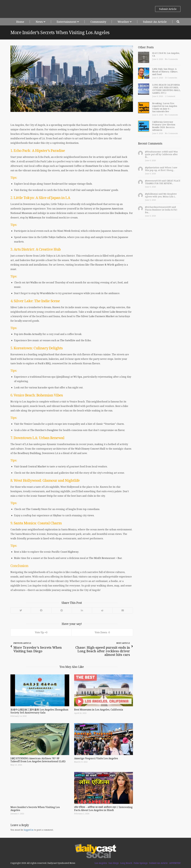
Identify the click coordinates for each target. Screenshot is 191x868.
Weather (123, 22)
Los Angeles (101, 863)
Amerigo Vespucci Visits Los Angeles (96, 758)
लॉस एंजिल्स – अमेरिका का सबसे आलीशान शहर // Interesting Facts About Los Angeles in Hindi (103, 809)
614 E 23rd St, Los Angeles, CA (166, 54)
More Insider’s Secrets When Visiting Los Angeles (35, 809)
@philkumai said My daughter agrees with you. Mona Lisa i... (161, 195)
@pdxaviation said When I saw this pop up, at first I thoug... (161, 169)
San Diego (114, 863)
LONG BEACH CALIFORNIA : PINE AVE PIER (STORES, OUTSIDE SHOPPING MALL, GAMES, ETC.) (166, 89)
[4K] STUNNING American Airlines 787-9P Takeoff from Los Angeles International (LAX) (38, 760)
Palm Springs (141, 863)
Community (98, 22)
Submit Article (168, 9)
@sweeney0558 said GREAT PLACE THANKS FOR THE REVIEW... (163, 182)
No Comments (171, 59)
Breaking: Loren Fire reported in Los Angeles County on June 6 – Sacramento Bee (165, 107)
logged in (29, 830)
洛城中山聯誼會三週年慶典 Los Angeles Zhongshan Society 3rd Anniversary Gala (39, 711)
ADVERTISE (175, 863)
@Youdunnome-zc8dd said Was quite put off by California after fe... (161, 154)
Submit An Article (155, 22)
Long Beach (126, 863)
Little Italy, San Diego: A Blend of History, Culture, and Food (165, 72)
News (39, 22)
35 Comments (171, 78)
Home (20, 22)
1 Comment (170, 96)
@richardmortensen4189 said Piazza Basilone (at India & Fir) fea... (161, 210)
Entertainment (67, 22)
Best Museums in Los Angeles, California (99, 710)
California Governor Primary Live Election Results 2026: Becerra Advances (164, 126)
